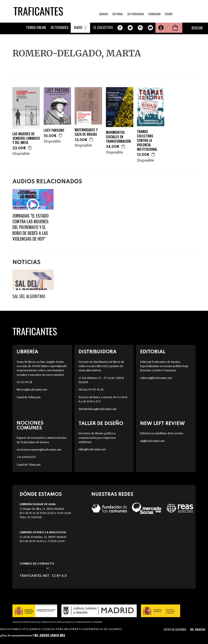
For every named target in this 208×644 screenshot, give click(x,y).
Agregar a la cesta (30, 148)
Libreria (103, 14)
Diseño (169, 14)
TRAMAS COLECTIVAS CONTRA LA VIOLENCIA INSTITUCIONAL (147, 140)
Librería (27, 352)
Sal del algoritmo (29, 296)
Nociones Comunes (30, 426)
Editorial (118, 14)
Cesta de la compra (175, 28)
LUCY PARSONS (54, 130)
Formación (154, 14)
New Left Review (162, 424)
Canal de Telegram (29, 397)
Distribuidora (136, 14)
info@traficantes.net (34, 568)
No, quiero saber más (50, 635)
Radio (78, 27)
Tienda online (36, 27)
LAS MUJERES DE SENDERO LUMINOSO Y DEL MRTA (26, 138)
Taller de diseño (101, 424)
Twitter (130, 28)
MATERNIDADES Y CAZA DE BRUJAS (86, 132)
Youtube (150, 28)
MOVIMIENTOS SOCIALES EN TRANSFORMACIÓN (118, 137)
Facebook (120, 28)
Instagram (140, 28)
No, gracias (198, 629)
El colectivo (103, 27)
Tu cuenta (161, 28)
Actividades (60, 27)
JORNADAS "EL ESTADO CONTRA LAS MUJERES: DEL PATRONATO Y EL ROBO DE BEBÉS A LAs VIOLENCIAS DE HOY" (31, 227)
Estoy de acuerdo (175, 629)
